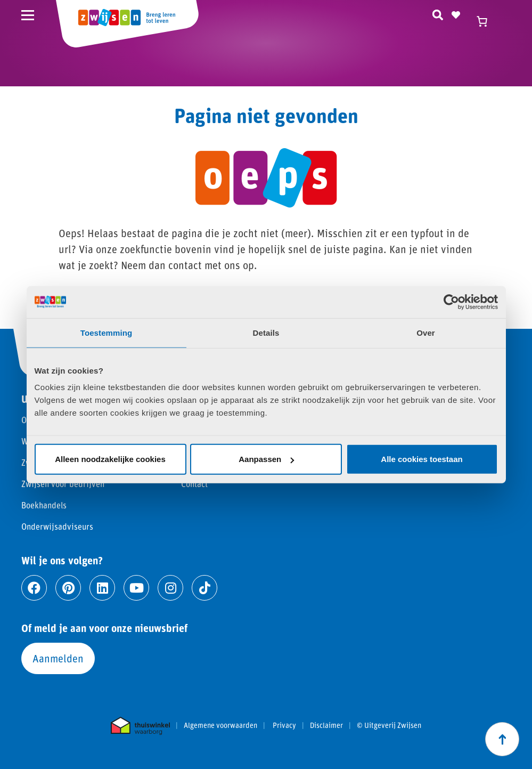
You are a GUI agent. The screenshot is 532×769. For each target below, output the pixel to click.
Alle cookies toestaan (421, 459)
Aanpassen (266, 459)
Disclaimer (326, 725)
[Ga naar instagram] (170, 588)
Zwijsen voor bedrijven (63, 484)
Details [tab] (266, 332)
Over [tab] (426, 332)
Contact (194, 484)
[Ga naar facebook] (34, 588)
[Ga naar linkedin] (102, 588)
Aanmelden (58, 658)
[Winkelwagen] (487, 21)
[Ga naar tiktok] (204, 588)
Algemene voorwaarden (220, 725)
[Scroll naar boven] (502, 739)
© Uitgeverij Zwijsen (389, 725)
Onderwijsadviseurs (57, 526)
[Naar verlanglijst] (456, 13)
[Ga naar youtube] (136, 588)
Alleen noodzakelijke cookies (110, 459)
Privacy (284, 725)
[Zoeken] (438, 13)
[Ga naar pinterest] (68, 588)
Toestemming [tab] (107, 332)
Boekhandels (44, 505)
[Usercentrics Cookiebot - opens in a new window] (451, 302)
